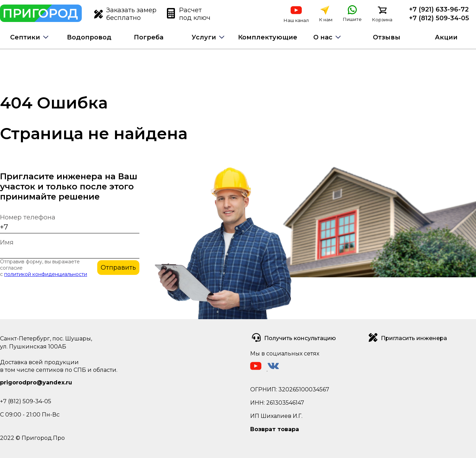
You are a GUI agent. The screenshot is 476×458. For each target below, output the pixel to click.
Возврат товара (275, 429)
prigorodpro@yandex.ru (36, 382)
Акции (446, 37)
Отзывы (387, 37)
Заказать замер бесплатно (125, 14)
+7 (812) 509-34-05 (439, 18)
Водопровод (89, 37)
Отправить (118, 268)
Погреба (149, 37)
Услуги (204, 37)
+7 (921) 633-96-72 (439, 9)
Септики (25, 37)
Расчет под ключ (189, 14)
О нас (323, 37)
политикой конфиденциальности (46, 274)
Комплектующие (268, 37)
